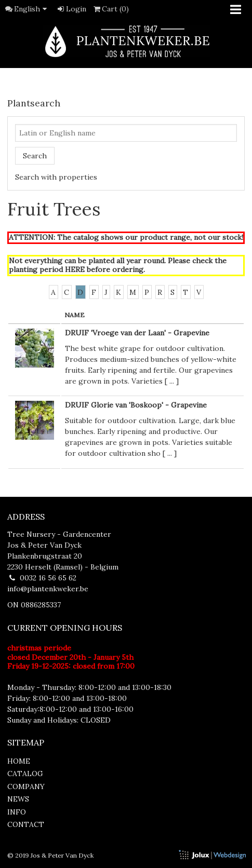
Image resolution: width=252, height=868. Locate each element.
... (172, 381)
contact (26, 824)
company (26, 786)
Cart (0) (111, 9)
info (17, 812)
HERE (75, 269)
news (18, 799)
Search (35, 156)
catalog (25, 774)
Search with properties (56, 177)
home (19, 761)
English (32, 9)
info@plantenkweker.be (48, 589)
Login (71, 9)
